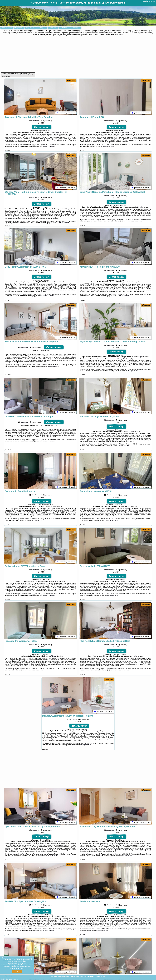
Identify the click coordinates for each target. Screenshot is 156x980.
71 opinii (54, 656)
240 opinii (59, 132)
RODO (22, 968)
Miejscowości (30, 28)
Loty (42, 28)
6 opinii (135, 656)
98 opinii (53, 506)
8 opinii (57, 581)
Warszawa (71, 81)
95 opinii (129, 506)
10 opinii (57, 282)
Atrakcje (64, 28)
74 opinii (131, 282)
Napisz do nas (101, 976)
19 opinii (68, 209)
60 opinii (57, 916)
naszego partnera (48, 146)
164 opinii (140, 207)
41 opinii (125, 916)
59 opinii (128, 581)
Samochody (53, 28)
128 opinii (126, 132)
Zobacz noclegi (42, 127)
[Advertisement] (78, 54)
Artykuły (76, 28)
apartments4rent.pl (149, 1)
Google (5, 960)
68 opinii (131, 432)
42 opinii (62, 842)
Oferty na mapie (19, 28)
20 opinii (140, 357)
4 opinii (98, 731)
